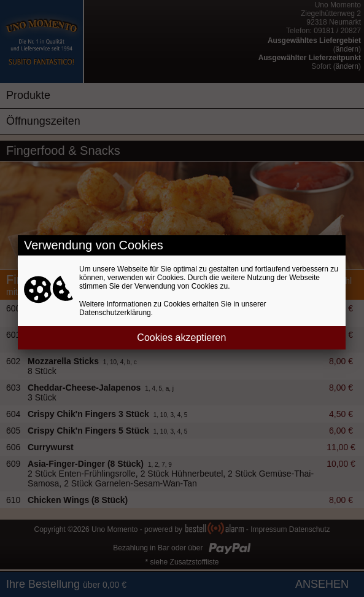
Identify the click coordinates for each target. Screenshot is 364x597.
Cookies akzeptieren (181, 338)
